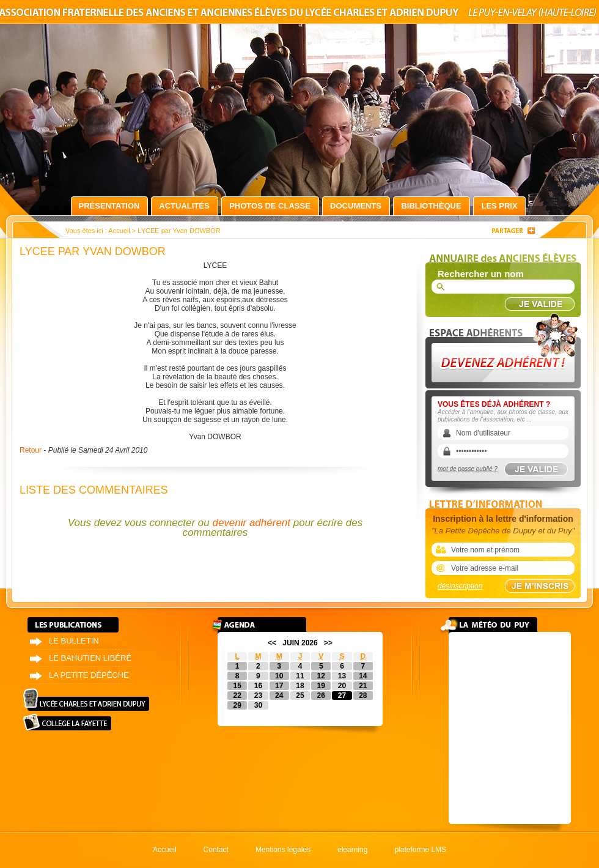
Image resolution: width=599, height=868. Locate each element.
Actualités (184, 206)
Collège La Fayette (67, 722)
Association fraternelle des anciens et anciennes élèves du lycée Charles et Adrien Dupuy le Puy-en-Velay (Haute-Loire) (299, 14)
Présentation (109, 206)
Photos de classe (270, 206)
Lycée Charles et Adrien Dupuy (86, 699)
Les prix (499, 206)
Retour (31, 450)
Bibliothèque (431, 206)
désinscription (460, 586)
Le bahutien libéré (90, 658)
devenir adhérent (251, 523)
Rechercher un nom (481, 274)
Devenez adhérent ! (505, 348)
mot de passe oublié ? (468, 469)
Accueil (119, 231)
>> (328, 643)
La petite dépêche (89, 675)
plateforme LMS (420, 850)
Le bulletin (74, 641)
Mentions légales (283, 850)
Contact (216, 850)
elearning (352, 850)
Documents (356, 206)
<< (272, 643)
